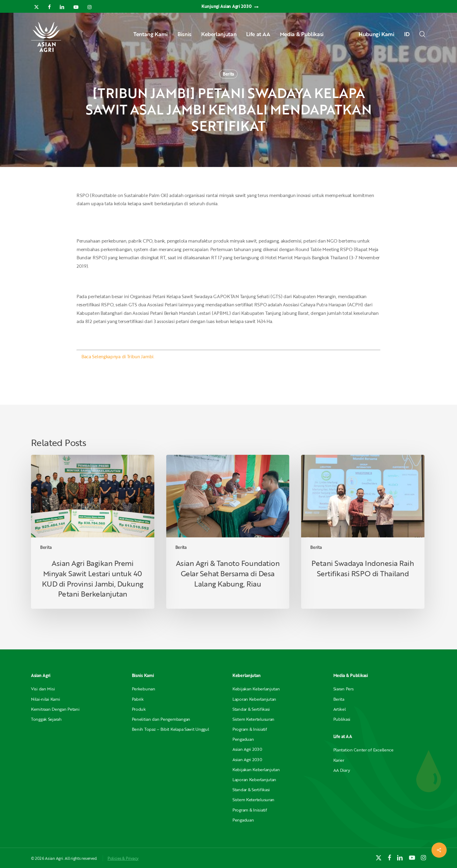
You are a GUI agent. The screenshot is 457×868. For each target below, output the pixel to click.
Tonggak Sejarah (46, 719)
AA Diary (342, 770)
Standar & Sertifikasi (251, 709)
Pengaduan (243, 739)
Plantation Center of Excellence (363, 750)
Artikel (340, 709)
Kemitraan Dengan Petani (55, 709)
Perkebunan (144, 689)
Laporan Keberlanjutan (254, 699)
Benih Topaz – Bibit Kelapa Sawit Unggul (170, 729)
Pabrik (138, 699)
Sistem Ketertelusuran (253, 719)
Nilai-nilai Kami (46, 699)
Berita (228, 74)
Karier (339, 760)
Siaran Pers (344, 689)
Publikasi (342, 719)
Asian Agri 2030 (247, 749)
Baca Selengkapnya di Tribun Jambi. (118, 356)
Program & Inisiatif (250, 729)
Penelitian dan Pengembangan (161, 719)
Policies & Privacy (123, 858)
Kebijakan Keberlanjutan (256, 689)
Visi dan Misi (43, 689)
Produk (139, 709)
